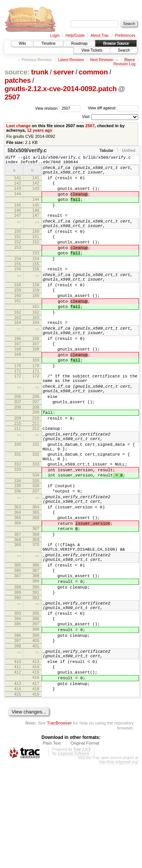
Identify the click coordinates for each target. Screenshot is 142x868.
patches (18, 80)
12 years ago (40, 130)
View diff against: (113, 108)
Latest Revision (71, 60)
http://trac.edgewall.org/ (119, 866)
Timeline (48, 43)
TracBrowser (59, 826)
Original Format (85, 847)
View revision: (47, 108)
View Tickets (92, 50)
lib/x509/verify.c (27, 150)
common (93, 72)
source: (17, 72)
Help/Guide (75, 36)
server (63, 72)
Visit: (86, 117)
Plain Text (52, 847)
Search (124, 50)
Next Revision (102, 60)
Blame (130, 60)
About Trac (100, 36)
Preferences (125, 36)
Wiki (23, 43)
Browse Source (116, 43)
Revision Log (125, 64)
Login (55, 36)
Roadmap (79, 43)
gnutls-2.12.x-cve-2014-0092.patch (61, 89)
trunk (40, 72)
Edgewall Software (73, 857)
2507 (12, 97)
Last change (19, 126)
